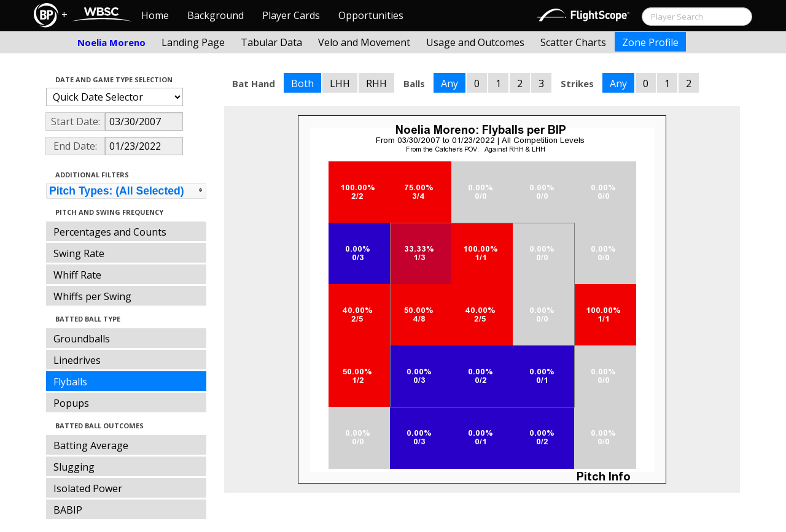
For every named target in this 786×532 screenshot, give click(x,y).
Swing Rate (79, 253)
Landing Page (193, 42)
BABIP (68, 510)
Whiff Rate (77, 275)
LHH (340, 83)
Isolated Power (88, 488)
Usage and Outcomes (475, 42)
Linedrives (77, 360)
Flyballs (70, 382)
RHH (376, 83)
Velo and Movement (364, 42)
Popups (71, 403)
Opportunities (371, 15)
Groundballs (82, 339)
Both (302, 83)
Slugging (74, 467)
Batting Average (91, 445)
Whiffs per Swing (92, 296)
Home (155, 15)
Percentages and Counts (110, 232)
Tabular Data (271, 42)
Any (449, 83)
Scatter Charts (573, 42)
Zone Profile (650, 42)
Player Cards (291, 15)
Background (216, 15)
